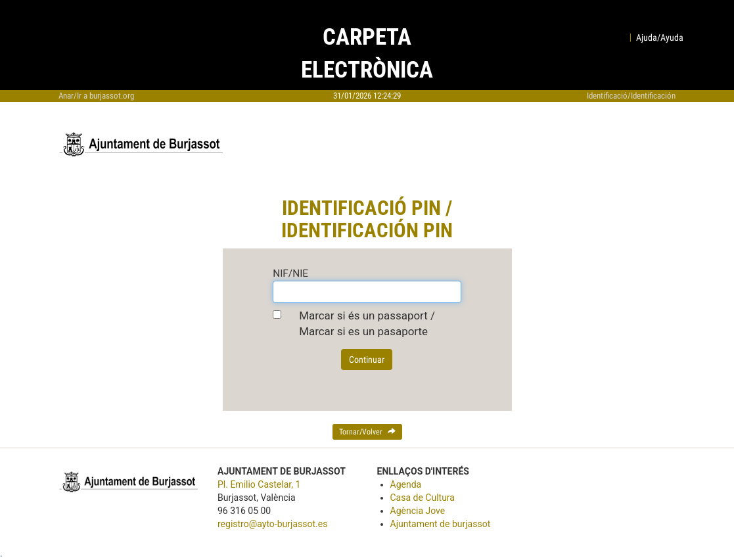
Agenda (406, 484)
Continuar (367, 360)
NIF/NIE (290, 273)
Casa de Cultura (423, 498)
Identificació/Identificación (631, 96)
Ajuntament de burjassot (441, 524)
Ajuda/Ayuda (660, 37)
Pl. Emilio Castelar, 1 (259, 484)
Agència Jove (418, 511)
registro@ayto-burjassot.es (272, 524)
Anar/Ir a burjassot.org (96, 96)
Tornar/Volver (367, 432)
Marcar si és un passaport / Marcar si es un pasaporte (367, 323)
